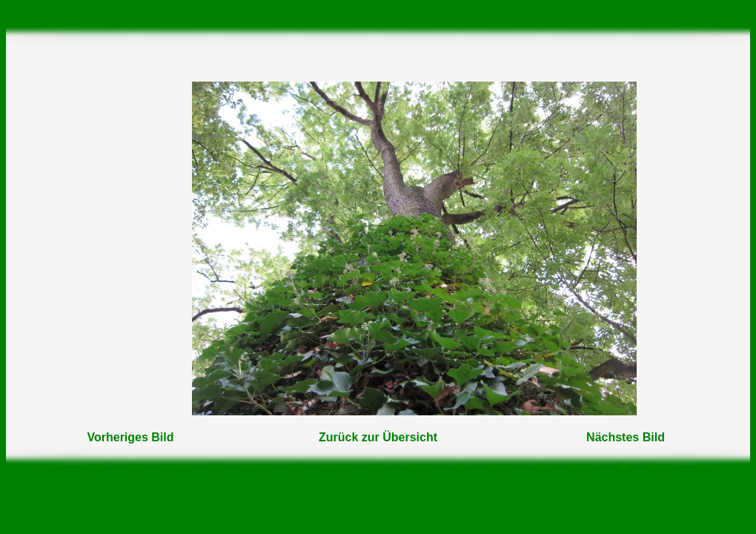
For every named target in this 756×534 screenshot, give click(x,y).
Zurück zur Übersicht (378, 437)
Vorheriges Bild (130, 437)
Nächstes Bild (626, 437)
